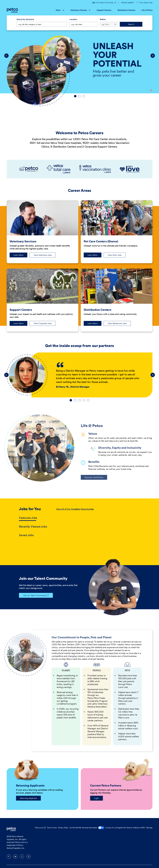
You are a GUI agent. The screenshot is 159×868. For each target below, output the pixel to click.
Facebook (9, 856)
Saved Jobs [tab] (26, 535)
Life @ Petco (147, 10)
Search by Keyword (25, 19)
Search (131, 24)
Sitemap (149, 828)
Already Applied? (127, 3)
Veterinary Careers (80, 10)
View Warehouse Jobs (117, 323)
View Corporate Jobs (43, 323)
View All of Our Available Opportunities (75, 509)
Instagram (28, 856)
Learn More (20, 256)
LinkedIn (15, 856)
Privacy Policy (63, 828)
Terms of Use (52, 828)
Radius (103, 19)
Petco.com (39, 828)
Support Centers (104, 10)
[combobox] (83, 24)
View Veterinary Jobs (43, 255)
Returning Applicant (28, 798)
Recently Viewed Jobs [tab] (33, 527)
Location (73, 19)
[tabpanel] (98, 522)
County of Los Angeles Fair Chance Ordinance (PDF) (125, 828)
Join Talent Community (103, 3)
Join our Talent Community (32, 595)
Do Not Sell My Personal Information (87, 828)
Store (60, 10)
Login (97, 798)
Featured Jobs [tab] (28, 518)
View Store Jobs (115, 255)
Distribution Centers (126, 10)
